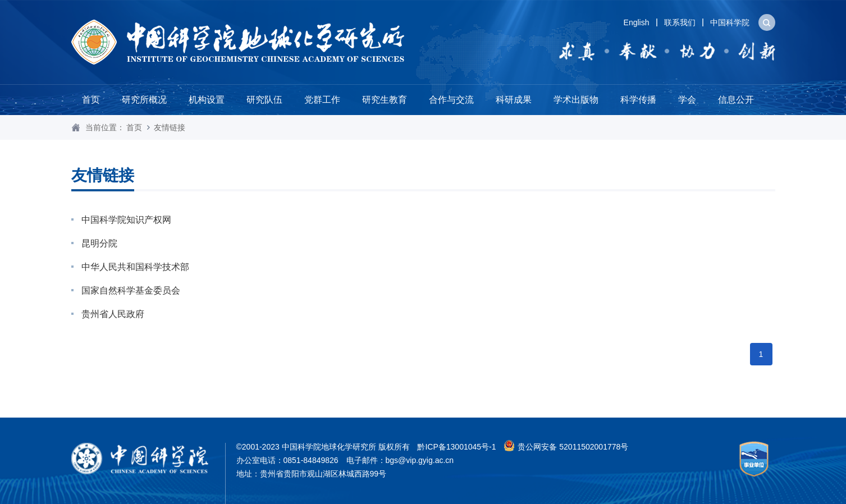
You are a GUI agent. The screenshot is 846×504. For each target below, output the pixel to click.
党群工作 (322, 100)
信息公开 (736, 100)
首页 (91, 100)
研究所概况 (144, 100)
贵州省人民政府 (113, 314)
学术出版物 (576, 100)
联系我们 (680, 22)
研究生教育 (385, 100)
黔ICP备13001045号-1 (456, 447)
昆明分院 (99, 243)
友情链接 (170, 127)
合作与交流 (451, 100)
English (637, 22)
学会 (687, 100)
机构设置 (207, 100)
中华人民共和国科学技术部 (135, 267)
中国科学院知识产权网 (126, 220)
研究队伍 (264, 100)
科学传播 (638, 100)
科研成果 (514, 100)
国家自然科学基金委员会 (131, 290)
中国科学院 (730, 22)
